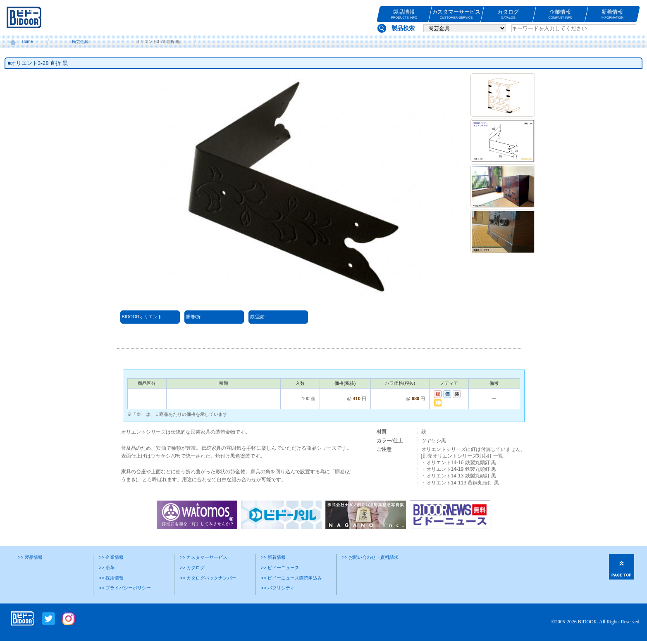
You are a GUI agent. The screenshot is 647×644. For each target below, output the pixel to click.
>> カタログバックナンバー (208, 578)
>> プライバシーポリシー (125, 588)
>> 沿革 (107, 568)
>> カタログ (192, 568)
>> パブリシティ (278, 588)
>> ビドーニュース (280, 568)
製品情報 (404, 14)
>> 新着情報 (273, 557)
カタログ (508, 14)
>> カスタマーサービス (204, 557)
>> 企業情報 (111, 557)
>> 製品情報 (30, 557)
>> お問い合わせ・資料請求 (370, 557)
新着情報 (612, 14)
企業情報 (560, 14)
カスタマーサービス (456, 14)
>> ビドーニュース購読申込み (291, 578)
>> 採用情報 (111, 578)
